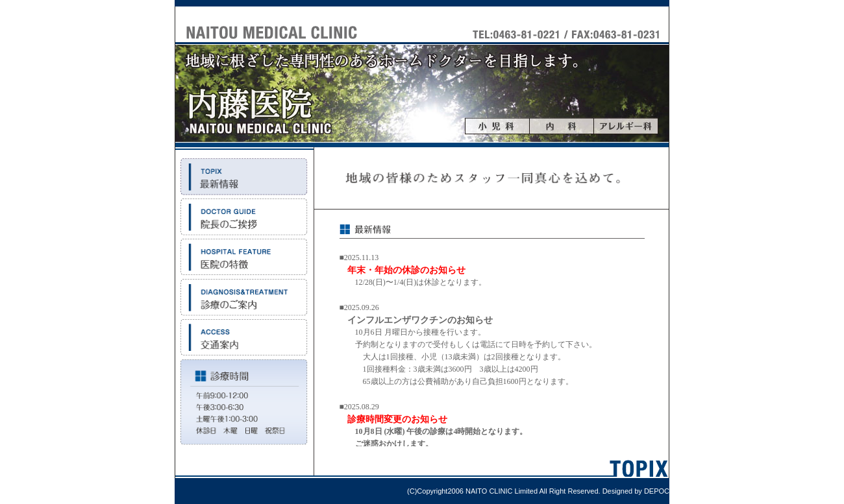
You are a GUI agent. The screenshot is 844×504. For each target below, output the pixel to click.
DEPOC (657, 491)
